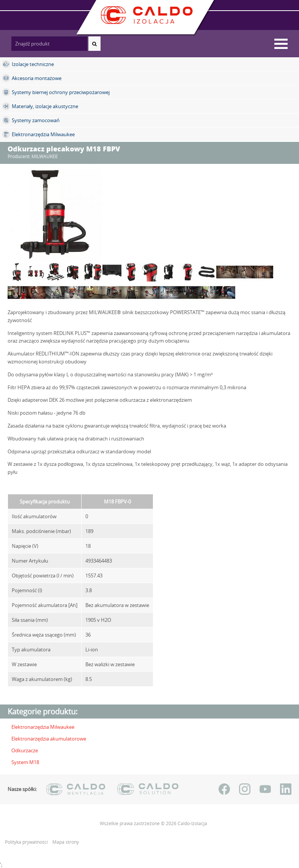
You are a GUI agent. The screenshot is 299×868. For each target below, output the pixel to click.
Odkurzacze (25, 750)
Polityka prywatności (27, 842)
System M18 (25, 762)
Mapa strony (66, 842)
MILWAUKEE (45, 156)
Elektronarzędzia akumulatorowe (49, 739)
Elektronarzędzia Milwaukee (43, 727)
